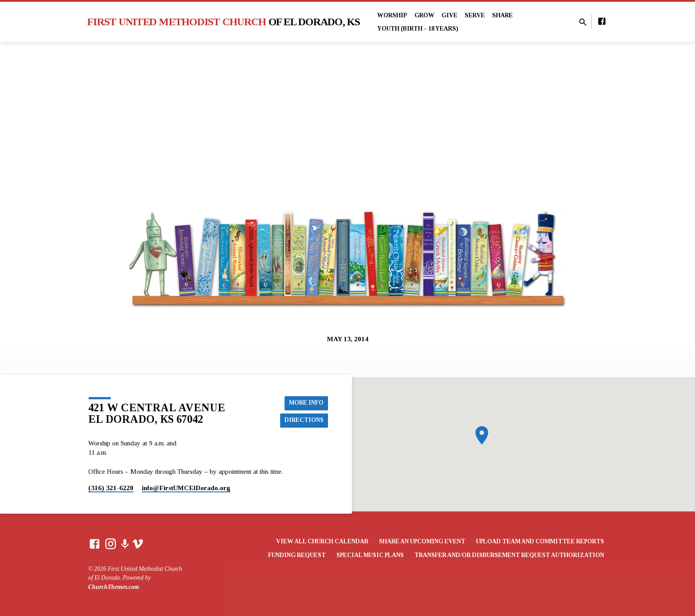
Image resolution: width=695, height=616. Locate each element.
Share (502, 15)
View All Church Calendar (322, 541)
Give (449, 15)
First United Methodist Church (224, 22)
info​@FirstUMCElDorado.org (186, 488)
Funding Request (297, 555)
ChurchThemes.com (114, 587)
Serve (475, 15)
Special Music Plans (370, 555)
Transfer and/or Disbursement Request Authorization (509, 555)
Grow (424, 15)
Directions (304, 420)
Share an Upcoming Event (422, 541)
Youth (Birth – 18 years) (418, 29)
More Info (306, 402)
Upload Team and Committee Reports (540, 541)
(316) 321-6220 (111, 488)
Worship (392, 15)
